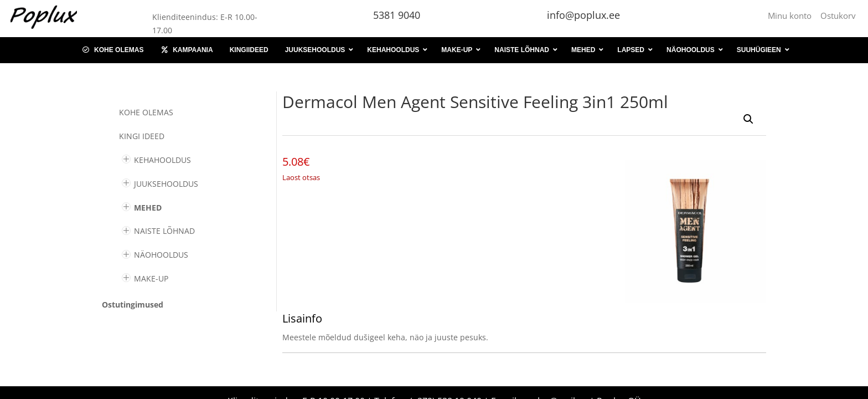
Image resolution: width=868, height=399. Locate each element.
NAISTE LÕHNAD (164, 231)
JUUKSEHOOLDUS (166, 184)
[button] (748, 119)
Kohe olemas (146, 112)
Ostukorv (838, 16)
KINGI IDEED (142, 136)
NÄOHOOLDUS (161, 255)
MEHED (148, 208)
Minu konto (792, 16)
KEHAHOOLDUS (162, 160)
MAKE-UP (151, 278)
